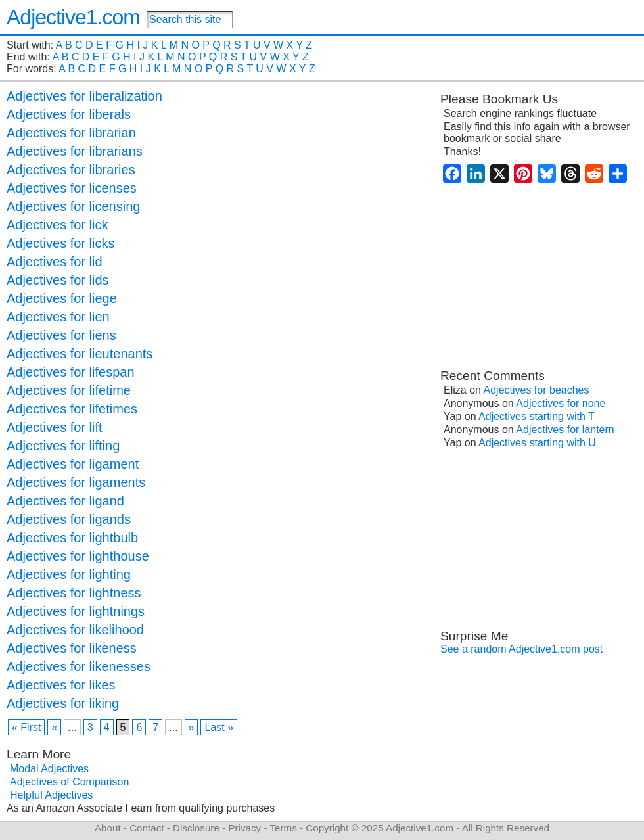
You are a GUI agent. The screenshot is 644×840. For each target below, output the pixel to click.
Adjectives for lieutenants (80, 354)
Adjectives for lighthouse (78, 556)
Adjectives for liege (62, 298)
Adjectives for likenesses (79, 666)
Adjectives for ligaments (76, 482)
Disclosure (196, 828)
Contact (147, 828)
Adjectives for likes (61, 685)
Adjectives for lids (58, 280)
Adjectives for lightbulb (72, 538)
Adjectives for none (561, 403)
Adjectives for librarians (75, 151)
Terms (283, 828)
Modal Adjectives (49, 769)
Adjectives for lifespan (71, 372)
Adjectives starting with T (537, 416)
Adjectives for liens (61, 335)
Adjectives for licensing (73, 206)
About (108, 828)
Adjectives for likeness (72, 648)
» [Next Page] (192, 727)
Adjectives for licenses (72, 188)
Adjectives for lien (58, 317)
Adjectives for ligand (65, 501)
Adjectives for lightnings (76, 611)
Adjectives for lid (55, 262)
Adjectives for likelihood (75, 630)
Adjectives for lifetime (69, 390)
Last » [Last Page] (219, 727)
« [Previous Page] (54, 727)
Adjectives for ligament (73, 464)
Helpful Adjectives (51, 795)
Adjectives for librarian (71, 133)
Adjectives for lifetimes (72, 409)
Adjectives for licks (61, 243)
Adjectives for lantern (565, 430)
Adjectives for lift (55, 427)
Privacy (244, 828)
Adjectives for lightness (74, 593)
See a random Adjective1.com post (521, 649)
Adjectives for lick (57, 225)
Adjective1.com (73, 17)
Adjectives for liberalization (84, 96)
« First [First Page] (26, 727)
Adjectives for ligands (69, 519)
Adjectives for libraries (71, 170)
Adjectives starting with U (537, 443)
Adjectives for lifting (63, 446)
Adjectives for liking (63, 703)
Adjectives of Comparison (69, 782)
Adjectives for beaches (537, 390)
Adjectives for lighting (69, 574)
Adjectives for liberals (69, 114)
